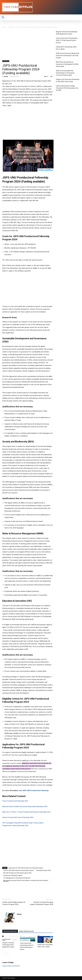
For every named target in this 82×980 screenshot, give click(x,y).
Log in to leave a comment (11, 966)
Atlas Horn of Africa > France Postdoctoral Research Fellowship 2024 (26, 812)
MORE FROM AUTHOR (26, 931)
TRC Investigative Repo (10, 823)
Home (4, 27)
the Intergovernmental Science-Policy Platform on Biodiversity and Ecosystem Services (26, 881)
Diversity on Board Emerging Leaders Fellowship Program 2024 (41, 903)
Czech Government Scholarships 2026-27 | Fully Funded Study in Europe (67, 40)
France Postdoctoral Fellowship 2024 (15, 801)
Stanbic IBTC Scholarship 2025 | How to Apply (66, 48)
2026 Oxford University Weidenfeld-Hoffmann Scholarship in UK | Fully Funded (68, 56)
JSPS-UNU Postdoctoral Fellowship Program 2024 (17, 873)
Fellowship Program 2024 (43, 870)
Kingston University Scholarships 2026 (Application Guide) (8, 945)
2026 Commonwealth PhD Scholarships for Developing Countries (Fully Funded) (65, 73)
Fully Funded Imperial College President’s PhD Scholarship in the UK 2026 (67, 88)
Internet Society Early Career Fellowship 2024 (18, 817)
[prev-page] (4, 954)
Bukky (6, 76)
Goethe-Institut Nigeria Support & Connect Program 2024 (14, 903)
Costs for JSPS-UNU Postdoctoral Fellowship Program (19, 870)
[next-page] (7, 954)
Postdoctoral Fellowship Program (13, 875)
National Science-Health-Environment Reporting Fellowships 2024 (25, 807)
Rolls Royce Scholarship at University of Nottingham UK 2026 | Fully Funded (67, 64)
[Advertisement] (28, 45)
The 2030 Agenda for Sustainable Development (17, 878)
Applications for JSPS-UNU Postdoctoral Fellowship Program (26, 868)
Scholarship (11, 27)
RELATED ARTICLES (10, 931)
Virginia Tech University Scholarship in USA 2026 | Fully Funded (68, 80)
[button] (3, 17)
